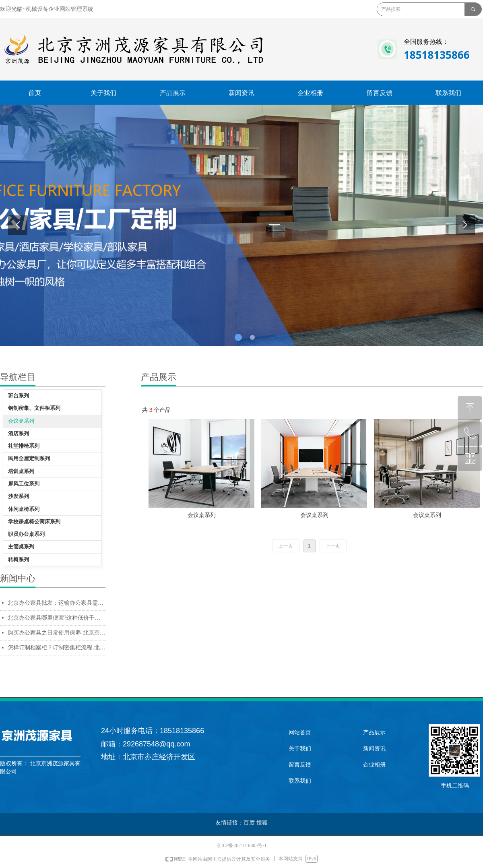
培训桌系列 (21, 471)
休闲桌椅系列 (24, 509)
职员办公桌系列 (26, 534)
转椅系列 (19, 559)
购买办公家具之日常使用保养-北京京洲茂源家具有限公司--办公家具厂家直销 (57, 633)
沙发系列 (19, 496)
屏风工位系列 (24, 484)
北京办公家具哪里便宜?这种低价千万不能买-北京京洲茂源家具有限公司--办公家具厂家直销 (57, 618)
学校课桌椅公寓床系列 (34, 522)
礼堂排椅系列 (24, 446)
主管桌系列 (21, 547)
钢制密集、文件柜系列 (34, 408)
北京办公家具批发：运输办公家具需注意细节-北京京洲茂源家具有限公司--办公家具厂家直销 (57, 603)
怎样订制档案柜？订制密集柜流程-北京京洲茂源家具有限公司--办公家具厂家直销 (57, 648)
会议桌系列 (21, 421)
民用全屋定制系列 (29, 458)
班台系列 (19, 396)
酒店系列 (19, 433)
